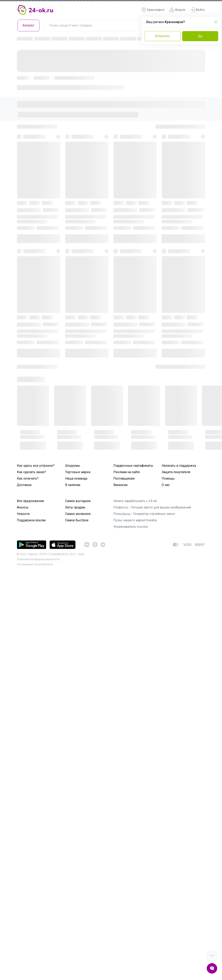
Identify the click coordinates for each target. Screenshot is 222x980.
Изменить (163, 36)
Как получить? (28, 478)
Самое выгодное (78, 501)
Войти (197, 10)
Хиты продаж (75, 507)
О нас (166, 485)
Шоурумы (73, 466)
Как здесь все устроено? (36, 466)
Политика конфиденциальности (38, 559)
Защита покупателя (176, 472)
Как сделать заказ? (31, 472)
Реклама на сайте (127, 472)
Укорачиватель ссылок (131, 527)
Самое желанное (78, 514)
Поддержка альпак (31, 520)
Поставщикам (124, 478)
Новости (23, 514)
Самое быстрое (77, 520)
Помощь (168, 478)
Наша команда (76, 478)
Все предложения (30, 501)
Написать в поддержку (179, 466)
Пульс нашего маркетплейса (135, 520)
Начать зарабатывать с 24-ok (135, 501)
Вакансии (120, 485)
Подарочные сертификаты (133, 466)
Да (200, 36)
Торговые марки (78, 472)
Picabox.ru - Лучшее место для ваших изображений (152, 507)
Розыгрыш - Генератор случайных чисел (144, 514)
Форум (177, 10)
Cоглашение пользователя (35, 564)
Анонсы (23, 507)
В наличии (73, 485)
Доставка (24, 485)
